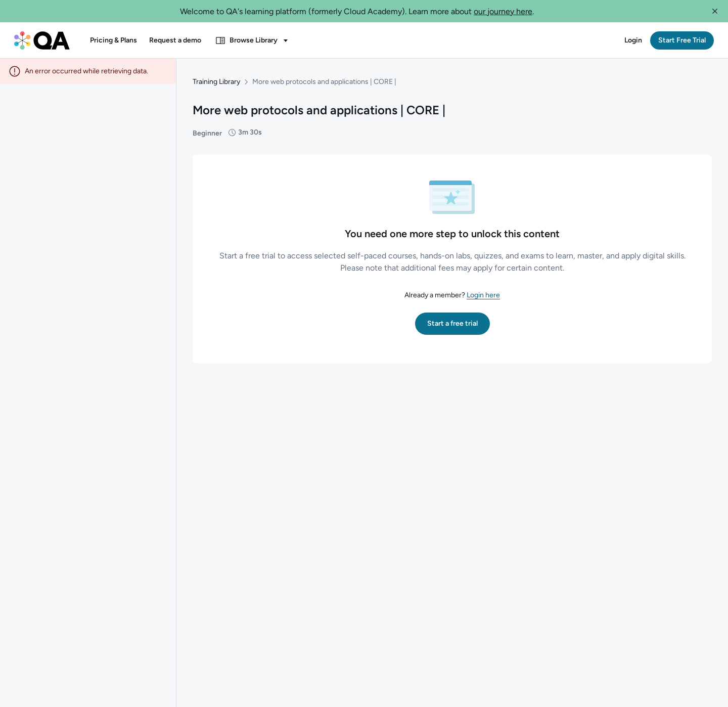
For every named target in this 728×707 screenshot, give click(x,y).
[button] (715, 11)
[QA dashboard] (42, 40)
